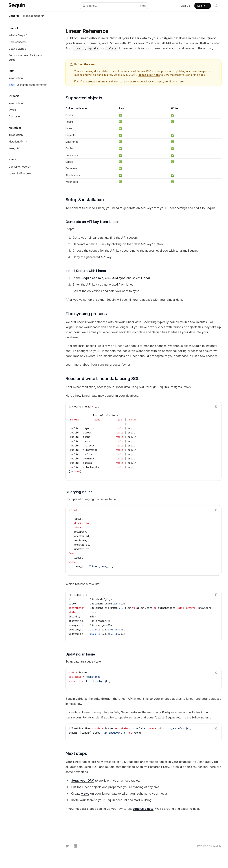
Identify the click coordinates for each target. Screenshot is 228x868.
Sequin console (92, 278)
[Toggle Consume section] (29, 117)
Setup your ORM (83, 781)
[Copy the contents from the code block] (216, 406)
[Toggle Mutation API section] (29, 142)
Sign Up (185, 6)
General (14, 17)
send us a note (174, 81)
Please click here (149, 75)
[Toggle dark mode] (216, 6)
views (85, 794)
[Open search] (114, 6)
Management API (34, 17)
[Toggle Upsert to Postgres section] (29, 173)
